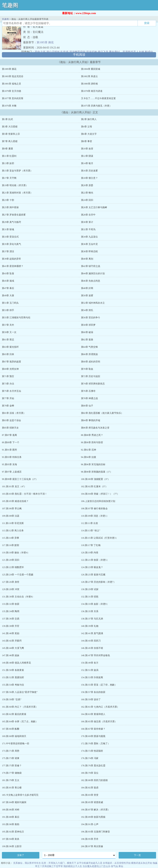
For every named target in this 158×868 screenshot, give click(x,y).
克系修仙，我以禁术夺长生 (27, 863)
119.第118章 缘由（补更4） (16, 553)
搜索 (147, 23)
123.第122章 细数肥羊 (13, 567)
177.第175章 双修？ (12, 766)
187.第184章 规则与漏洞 (14, 802)
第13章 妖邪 (8, 163)
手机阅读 (79, 55)
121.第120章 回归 (11, 560)
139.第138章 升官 (11, 626)
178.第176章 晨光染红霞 (93, 766)
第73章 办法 (8, 384)
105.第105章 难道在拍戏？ (15, 501)
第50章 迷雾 (87, 296)
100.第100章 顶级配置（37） (95, 479)
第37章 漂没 (8, 251)
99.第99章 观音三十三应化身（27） (20, 479)
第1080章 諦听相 (89, 84)
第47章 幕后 (8, 288)
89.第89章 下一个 (11, 442)
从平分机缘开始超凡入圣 (90, 863)
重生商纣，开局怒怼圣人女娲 (127, 52)
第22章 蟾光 (87, 193)
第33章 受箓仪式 (10, 237)
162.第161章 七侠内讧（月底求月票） (100, 707)
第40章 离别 (87, 259)
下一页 (137, 855)
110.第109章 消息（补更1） (95, 516)
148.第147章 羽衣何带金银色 (95, 655)
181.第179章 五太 (11, 780)
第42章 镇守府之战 (91, 266)
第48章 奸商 (87, 288)
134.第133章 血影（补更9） (95, 604)
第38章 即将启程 (89, 251)
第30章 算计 (87, 222)
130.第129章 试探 (90, 589)
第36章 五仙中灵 (89, 244)
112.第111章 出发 (90, 523)
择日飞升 (103, 52)
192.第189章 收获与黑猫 (93, 817)
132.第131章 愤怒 (90, 597)
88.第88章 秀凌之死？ (92, 435)
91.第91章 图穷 (9, 450)
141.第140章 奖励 (11, 633)
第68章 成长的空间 (91, 362)
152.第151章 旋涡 (90, 670)
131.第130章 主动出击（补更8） (18, 597)
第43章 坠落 (8, 273)
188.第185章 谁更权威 (92, 802)
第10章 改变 (87, 149)
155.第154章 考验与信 (13, 685)
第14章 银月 (87, 163)
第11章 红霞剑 (9, 156)
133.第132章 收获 (11, 604)
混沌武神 (91, 52)
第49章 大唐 (8, 296)
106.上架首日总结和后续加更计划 (98, 501)
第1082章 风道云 (89, 76)
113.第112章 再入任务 (13, 531)
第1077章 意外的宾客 (13, 98)
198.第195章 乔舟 (90, 839)
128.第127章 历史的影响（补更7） (98, 582)
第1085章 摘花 (45, 42)
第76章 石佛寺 (88, 391)
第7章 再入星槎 (10, 141)
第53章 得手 (8, 310)
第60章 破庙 (87, 332)
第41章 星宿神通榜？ (13, 266)
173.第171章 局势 (11, 751)
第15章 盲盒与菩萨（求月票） (17, 171)
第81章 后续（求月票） (14, 413)
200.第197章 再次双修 (92, 846)
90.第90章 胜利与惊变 (92, 442)
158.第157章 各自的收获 (93, 692)
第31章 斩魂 (8, 229)
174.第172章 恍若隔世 (92, 751)
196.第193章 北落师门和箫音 (95, 832)
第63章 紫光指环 (10, 347)
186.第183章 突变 (90, 795)
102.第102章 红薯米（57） (94, 486)
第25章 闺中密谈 (10, 207)
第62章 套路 (87, 340)
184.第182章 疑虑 (90, 788)
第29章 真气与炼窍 (11, 222)
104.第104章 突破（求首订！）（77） (100, 494)
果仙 (121, 866)
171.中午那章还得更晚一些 (16, 744)
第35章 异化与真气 (11, 244)
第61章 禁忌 (8, 340)
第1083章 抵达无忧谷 (13, 76)
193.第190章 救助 (11, 824)
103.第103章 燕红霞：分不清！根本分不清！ (25, 494)
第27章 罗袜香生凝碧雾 (14, 215)
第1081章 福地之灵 (11, 84)
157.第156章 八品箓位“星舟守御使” (20, 692)
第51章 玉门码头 (10, 303)
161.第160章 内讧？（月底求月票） (20, 707)
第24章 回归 (87, 200)
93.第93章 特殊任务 (12, 457)
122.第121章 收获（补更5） (95, 560)
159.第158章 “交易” (12, 699)
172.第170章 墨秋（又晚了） (95, 744)
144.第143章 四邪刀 (91, 641)
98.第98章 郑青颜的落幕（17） (97, 472)
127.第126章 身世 (11, 582)
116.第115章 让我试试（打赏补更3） (99, 538)
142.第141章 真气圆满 (92, 633)
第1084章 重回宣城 (91, 69)
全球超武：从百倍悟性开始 (117, 863)
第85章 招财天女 (10, 428)
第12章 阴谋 (87, 156)
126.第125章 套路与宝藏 (93, 575)
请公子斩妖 (53, 52)
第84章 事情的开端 (91, 420)
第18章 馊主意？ (89, 178)
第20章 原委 (87, 185)
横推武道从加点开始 (142, 863)
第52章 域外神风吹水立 (93, 303)
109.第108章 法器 (11, 516)
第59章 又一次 (9, 332)
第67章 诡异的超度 (11, 362)
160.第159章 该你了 (91, 699)
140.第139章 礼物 (90, 626)
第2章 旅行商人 (89, 119)
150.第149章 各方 (90, 663)
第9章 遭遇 (7, 149)
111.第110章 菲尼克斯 (13, 523)
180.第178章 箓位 (90, 773)
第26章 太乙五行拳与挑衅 (94, 207)
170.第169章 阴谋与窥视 (93, 736)
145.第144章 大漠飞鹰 (13, 648)
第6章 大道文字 (89, 134)
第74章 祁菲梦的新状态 (93, 384)
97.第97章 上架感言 (12, 472)
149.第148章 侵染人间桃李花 (16, 663)
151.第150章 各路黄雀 (13, 670)
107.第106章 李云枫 (12, 509)
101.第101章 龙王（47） (14, 486)
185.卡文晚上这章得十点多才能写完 (20, 795)
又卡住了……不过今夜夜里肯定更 (98, 98)
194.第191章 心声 (90, 824)
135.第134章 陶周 (11, 611)
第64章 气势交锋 (89, 347)
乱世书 (64, 52)
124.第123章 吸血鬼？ (92, 567)
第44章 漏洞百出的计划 (93, 273)
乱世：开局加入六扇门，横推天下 (59, 863)
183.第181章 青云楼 (12, 788)
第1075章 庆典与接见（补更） (96, 106)
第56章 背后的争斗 (91, 318)
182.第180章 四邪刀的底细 (94, 780)
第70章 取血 (87, 369)
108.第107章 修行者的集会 (94, 509)
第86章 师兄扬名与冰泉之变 (95, 428)
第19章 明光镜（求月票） (15, 185)
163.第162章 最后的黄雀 (14, 714)
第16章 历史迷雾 (89, 171)
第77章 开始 (8, 398)
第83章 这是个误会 (11, 420)
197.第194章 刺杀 (11, 839)
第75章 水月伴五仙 (11, 391)
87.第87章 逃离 (9, 435)
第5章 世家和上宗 (11, 134)
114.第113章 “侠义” (91, 531)
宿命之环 (40, 52)
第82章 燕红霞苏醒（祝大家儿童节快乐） (102, 413)
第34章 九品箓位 (89, 237)
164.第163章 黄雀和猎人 (93, 714)
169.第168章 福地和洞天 (14, 736)
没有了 (21, 855)
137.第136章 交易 (11, 619)
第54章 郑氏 (87, 310)
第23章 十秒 (8, 200)
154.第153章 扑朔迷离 (92, 677)
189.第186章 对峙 (11, 810)
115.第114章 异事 (11, 538)
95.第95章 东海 (9, 464)
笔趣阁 (10, 5)
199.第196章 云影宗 (12, 846)
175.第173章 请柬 (11, 758)
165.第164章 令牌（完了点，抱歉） (20, 721)
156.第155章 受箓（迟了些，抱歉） (99, 685)
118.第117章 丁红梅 (91, 545)
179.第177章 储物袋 (12, 773)
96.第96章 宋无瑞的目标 (93, 464)
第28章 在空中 (88, 215)
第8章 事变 (87, 141)
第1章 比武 (7, 119)
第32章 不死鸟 (88, 229)
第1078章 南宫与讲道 (92, 91)
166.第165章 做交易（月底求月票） (99, 721)
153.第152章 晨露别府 (13, 677)
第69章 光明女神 (10, 369)
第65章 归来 (8, 354)
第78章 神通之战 (89, 398)
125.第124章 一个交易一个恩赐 (18, 575)
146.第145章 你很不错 (92, 648)
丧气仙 (114, 866)
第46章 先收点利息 (91, 281)
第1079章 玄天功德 (11, 91)
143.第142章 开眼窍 (12, 641)
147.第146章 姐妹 (11, 655)
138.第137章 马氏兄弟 (92, 619)
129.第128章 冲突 (11, 589)
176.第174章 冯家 (90, 758)
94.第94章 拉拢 (89, 457)
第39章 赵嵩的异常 (11, 259)
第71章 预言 (8, 376)
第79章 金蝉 (8, 406)
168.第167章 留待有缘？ (93, 729)
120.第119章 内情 (90, 553)
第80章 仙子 (87, 406)
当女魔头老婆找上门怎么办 (96, 866)
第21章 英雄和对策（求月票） (17, 193)
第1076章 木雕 (9, 106)
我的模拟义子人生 (73, 866)
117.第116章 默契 (11, 545)
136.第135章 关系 (90, 611)
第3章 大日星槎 (10, 127)
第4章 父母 (87, 127)
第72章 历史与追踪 (91, 376)
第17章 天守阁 (9, 178)
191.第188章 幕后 (11, 817)
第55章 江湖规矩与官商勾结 (16, 318)
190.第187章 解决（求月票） (95, 810)
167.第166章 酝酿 (11, 729)
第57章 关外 (8, 325)
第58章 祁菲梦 (88, 325)
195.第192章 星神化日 (13, 832)
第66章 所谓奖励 (89, 354)
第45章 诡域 (8, 281)
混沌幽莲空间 (77, 52)
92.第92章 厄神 (89, 450)
